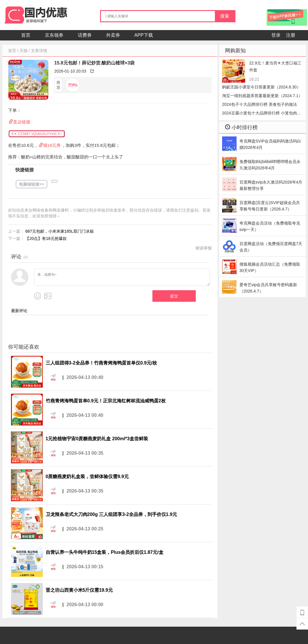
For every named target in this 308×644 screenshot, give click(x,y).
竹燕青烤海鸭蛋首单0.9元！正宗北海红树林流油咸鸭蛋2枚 (106, 401)
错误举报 (204, 248)
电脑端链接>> (32, 184)
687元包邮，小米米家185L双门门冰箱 (59, 231)
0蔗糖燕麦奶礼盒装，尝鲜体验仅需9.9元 (87, 476)
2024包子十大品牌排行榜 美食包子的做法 (260, 104)
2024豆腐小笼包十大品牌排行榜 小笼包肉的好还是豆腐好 (262, 114)
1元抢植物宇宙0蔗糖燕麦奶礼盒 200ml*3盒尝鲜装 (97, 439)
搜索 (225, 16)
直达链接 (22, 122)
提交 (174, 296)
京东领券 (54, 35)
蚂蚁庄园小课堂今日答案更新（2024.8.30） (261, 87)
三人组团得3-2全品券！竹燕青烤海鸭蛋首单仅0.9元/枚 (102, 363)
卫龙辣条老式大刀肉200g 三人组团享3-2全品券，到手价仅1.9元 (111, 514)
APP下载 (144, 35)
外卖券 (113, 35)
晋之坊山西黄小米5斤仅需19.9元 (79, 590)
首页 (26, 35)
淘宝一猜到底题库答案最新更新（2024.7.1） (262, 96)
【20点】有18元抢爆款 (46, 238)
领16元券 (52, 145)
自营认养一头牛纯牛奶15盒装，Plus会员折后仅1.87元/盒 (105, 552)
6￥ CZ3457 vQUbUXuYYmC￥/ (37, 134)
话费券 (85, 35)
